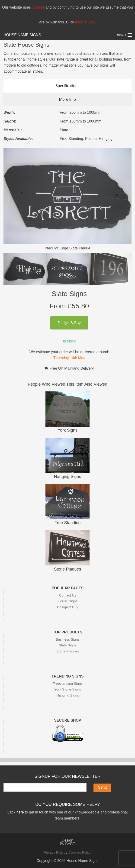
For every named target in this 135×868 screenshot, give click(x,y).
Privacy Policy (54, 852)
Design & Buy (69, 323)
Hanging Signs (67, 477)
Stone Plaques (67, 569)
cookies (38, 7)
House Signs (68, 601)
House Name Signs (22, 35)
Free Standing (67, 523)
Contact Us (67, 595)
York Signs (67, 430)
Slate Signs (68, 645)
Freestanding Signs (68, 683)
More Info (68, 99)
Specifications (67, 86)
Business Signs (68, 639)
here (20, 812)
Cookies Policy (80, 852)
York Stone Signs (68, 689)
